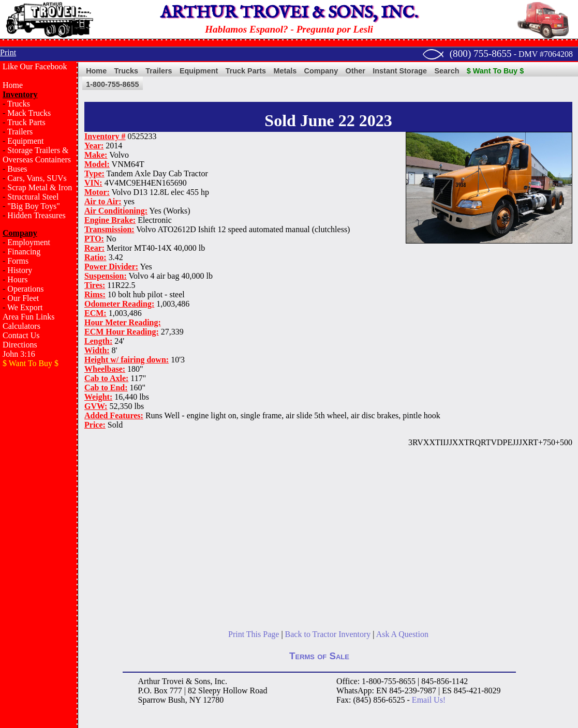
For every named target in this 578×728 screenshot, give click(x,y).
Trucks (19, 104)
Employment (29, 242)
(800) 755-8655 (481, 54)
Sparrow (152, 700)
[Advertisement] (39, 541)
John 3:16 (19, 354)
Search (447, 71)
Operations (25, 289)
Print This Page (254, 634)
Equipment (25, 141)
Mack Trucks (29, 113)
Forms (18, 261)
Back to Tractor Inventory (328, 634)
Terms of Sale (319, 656)
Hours (17, 279)
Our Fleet (23, 298)
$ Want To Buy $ (495, 71)
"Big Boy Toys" (33, 206)
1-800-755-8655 (112, 84)
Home (13, 85)
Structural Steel (33, 197)
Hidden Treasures (36, 215)
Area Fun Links (28, 317)
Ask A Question (402, 634)
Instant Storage (400, 71)
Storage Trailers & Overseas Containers (37, 155)
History (20, 270)
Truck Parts (26, 122)
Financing (24, 252)
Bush (177, 700)
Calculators (21, 326)
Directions (20, 345)
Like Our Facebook (35, 66)
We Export (25, 307)
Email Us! (429, 700)
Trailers (20, 132)
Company (321, 71)
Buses (17, 169)
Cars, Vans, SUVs (37, 178)
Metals (285, 71)
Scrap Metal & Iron (40, 187)
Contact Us (21, 335)
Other (355, 71)
